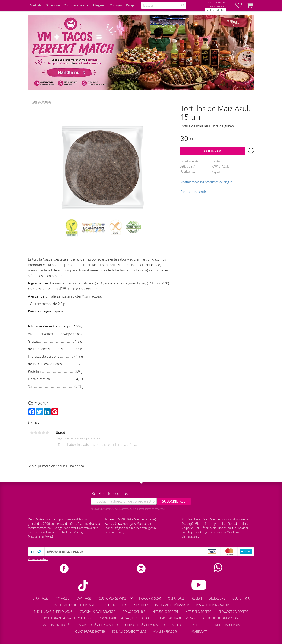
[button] (241, 5)
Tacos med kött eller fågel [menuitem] (75, 605)
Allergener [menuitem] (99, 5)
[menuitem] (184, 629)
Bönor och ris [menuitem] (134, 612)
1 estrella (32, 433)
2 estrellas (36, 433)
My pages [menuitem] (116, 5)
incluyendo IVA (216, 10)
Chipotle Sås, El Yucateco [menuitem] (145, 625)
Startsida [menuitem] (36, 5)
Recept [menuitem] (131, 5)
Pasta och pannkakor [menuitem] (212, 605)
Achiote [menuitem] (178, 625)
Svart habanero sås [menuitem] (56, 625)
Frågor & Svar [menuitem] (150, 598)
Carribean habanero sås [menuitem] (177, 618)
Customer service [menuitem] (75, 5)
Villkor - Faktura (38, 559)
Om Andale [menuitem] (53, 5)
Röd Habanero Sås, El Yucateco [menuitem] (68, 618)
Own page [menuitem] (84, 598)
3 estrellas (40, 433)
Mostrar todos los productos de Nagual (207, 182)
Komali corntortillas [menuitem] (129, 631)
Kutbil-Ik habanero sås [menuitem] (220, 618)
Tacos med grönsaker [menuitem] (172, 605)
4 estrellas (44, 433)
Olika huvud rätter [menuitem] (90, 631)
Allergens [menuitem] (217, 598)
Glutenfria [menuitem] (241, 598)
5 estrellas (47, 433)
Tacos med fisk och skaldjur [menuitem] (125, 605)
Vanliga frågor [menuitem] (165, 631)
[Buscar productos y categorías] (164, 5)
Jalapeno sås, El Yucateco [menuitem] (98, 625)
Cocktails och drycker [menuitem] (98, 612)
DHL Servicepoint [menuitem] (228, 625)
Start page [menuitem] (41, 598)
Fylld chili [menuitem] (200, 625)
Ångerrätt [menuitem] (199, 631)
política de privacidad (155, 509)
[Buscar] (183, 6)
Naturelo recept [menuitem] (165, 612)
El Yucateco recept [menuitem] (233, 612)
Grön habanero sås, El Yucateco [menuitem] (125, 618)
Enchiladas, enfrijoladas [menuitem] (53, 612)
